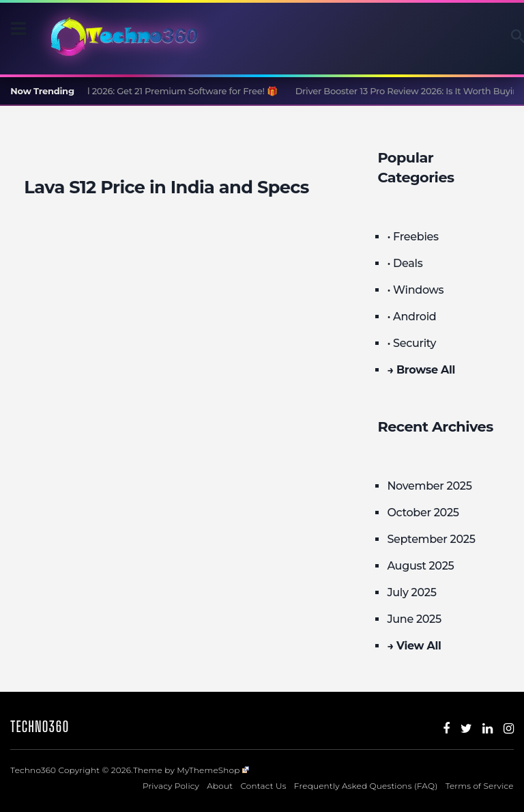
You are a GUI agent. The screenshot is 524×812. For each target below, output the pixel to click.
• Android (411, 317)
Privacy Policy (171, 786)
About (220, 786)
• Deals (405, 263)
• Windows (415, 290)
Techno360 (40, 726)
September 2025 (431, 539)
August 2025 (420, 566)
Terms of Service (480, 786)
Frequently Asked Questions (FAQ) (366, 786)
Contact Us (263, 786)
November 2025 (429, 486)
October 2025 (423, 513)
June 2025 (414, 619)
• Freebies (412, 237)
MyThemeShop (213, 770)
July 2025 (411, 592)
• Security (411, 343)
